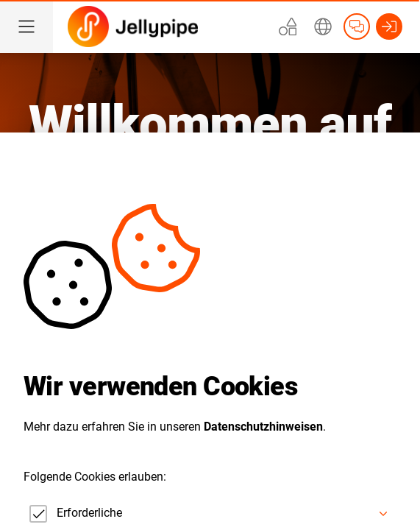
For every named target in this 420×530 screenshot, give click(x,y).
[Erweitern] (323, 26)
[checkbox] (73, 514)
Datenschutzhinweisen (263, 427)
